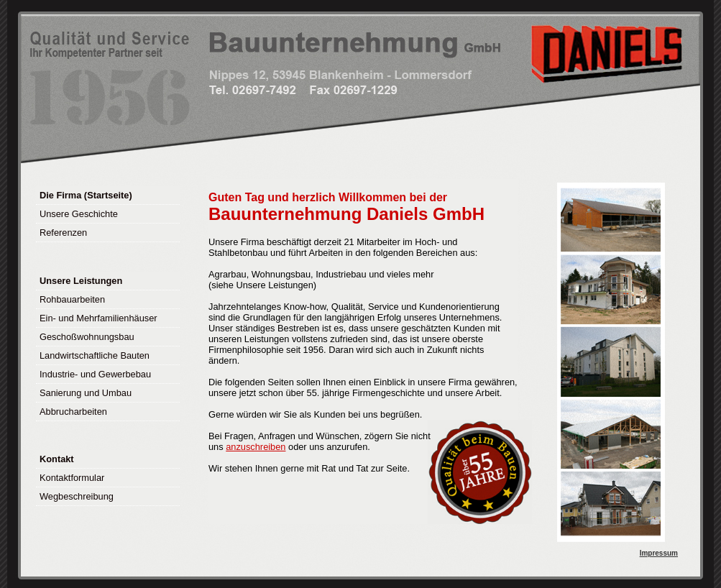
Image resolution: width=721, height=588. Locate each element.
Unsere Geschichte (79, 214)
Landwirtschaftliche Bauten (95, 355)
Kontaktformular (72, 478)
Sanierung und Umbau (86, 393)
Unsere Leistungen (81, 281)
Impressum (659, 553)
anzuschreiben (256, 447)
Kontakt (57, 459)
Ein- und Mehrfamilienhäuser (98, 318)
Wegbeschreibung (77, 496)
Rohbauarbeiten (72, 299)
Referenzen (63, 233)
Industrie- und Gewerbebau (95, 374)
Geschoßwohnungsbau (87, 337)
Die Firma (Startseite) (86, 195)
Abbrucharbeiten (73, 412)
